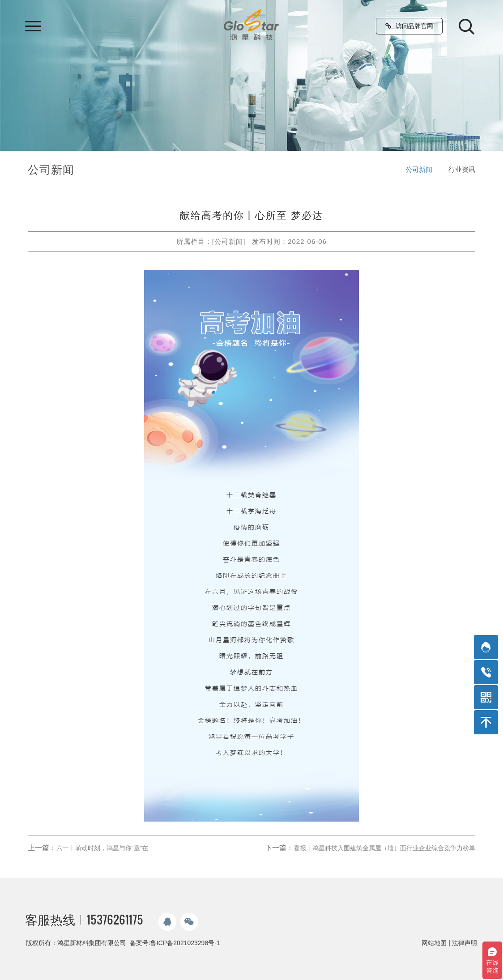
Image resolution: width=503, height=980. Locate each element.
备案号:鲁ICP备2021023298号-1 (175, 943)
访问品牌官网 (409, 26)
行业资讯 (462, 169)
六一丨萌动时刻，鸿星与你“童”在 (102, 848)
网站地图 (434, 943)
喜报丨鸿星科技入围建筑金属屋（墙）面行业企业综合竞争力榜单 (384, 848)
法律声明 (465, 943)
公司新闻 (419, 169)
